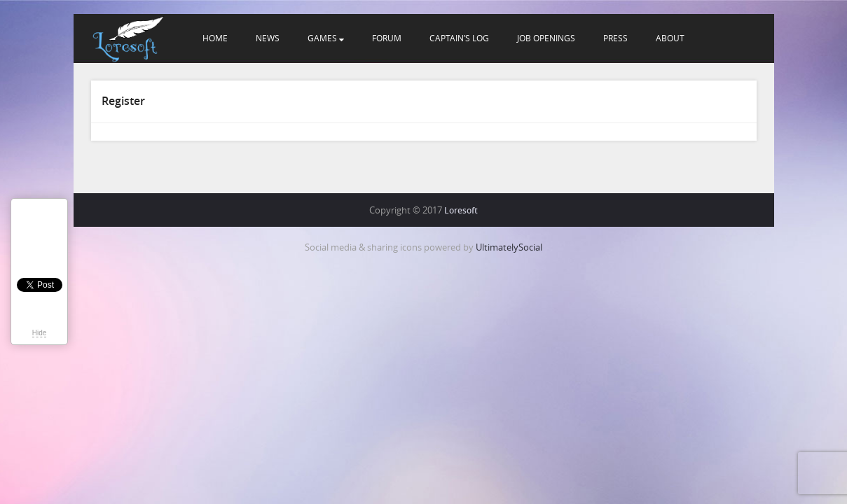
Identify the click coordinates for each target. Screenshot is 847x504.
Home (215, 38)
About (670, 38)
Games (326, 38)
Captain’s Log (459, 38)
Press (615, 38)
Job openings (546, 38)
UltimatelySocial (509, 247)
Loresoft (461, 210)
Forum (387, 38)
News (268, 38)
